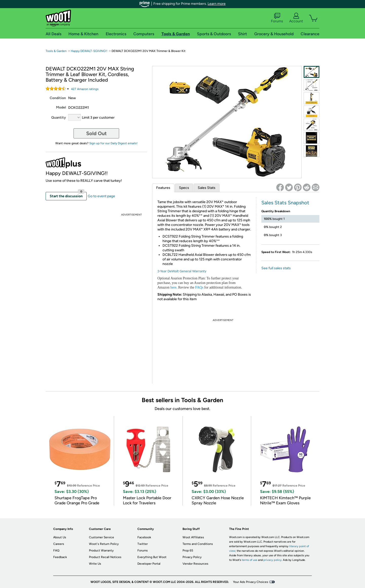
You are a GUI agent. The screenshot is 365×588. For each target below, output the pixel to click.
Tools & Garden (56, 51)
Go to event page (101, 196)
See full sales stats (276, 268)
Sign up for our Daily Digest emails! (113, 143)
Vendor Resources (195, 564)
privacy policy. (273, 560)
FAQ (56, 550)
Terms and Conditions (198, 544)
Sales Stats (207, 188)
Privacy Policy (192, 557)
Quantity (59, 118)
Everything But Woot (152, 557)
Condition (58, 98)
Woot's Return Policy (104, 544)
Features (163, 188)
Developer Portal (149, 564)
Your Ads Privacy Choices (251, 582)
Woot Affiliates (193, 537)
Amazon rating (85, 89)
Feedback (60, 557)
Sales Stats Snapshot (285, 203)
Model (61, 107)
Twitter (143, 544)
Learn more (217, 4)
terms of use (250, 560)
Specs (184, 188)
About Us (60, 537)
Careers (59, 544)
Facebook (144, 537)
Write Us (95, 564)
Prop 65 (188, 550)
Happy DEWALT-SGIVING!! (89, 51)
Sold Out (96, 133)
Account (296, 18)
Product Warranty (101, 550)
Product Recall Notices (105, 557)
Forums (277, 18)
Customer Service (102, 537)
